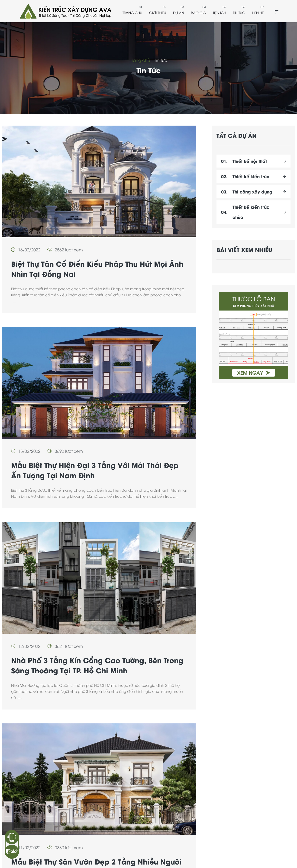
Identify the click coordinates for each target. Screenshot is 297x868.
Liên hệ (258, 13)
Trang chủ (132, 13)
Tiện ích (219, 13)
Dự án (179, 13)
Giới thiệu (158, 13)
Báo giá (198, 13)
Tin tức (239, 13)
